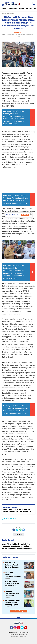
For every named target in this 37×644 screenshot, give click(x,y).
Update (25, 215)
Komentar (19, 534)
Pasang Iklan (14, 635)
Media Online (10, 3)
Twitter (23, 629)
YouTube (27, 629)
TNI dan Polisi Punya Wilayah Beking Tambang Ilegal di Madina (13, 603)
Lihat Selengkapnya (18, 611)
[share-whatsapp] (20, 530)
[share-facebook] (14, 530)
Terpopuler (12, 9)
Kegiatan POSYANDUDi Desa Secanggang (12, 593)
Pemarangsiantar (9, 518)
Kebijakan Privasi (13, 632)
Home (4, 9)
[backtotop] (19, 619)
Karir (28, 632)
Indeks (21, 9)
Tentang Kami (23, 635)
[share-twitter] (17, 530)
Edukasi (29, 9)
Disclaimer (22, 632)
